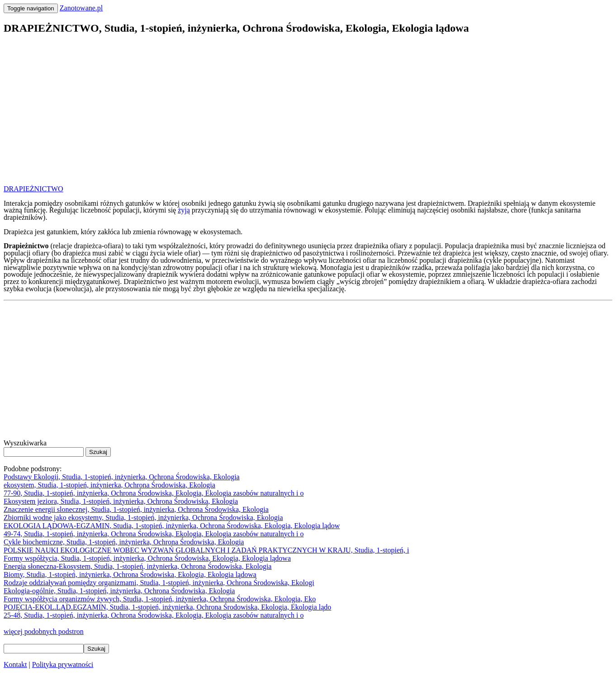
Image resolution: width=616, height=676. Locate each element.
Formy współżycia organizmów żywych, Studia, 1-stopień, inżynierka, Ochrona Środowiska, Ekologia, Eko (160, 599)
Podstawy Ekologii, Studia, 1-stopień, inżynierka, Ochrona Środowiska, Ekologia (122, 477)
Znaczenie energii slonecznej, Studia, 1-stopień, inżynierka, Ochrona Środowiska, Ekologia (136, 509)
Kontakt (15, 664)
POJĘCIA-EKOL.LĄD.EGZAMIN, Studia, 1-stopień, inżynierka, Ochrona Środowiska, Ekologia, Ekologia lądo (167, 607)
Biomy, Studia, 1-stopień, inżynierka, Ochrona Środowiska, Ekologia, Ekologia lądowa (130, 574)
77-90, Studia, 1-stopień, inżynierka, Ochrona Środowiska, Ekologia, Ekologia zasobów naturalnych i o (154, 493)
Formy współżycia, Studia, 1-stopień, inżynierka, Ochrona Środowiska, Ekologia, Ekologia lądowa (147, 558)
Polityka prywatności (63, 664)
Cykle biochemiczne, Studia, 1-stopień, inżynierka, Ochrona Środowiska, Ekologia (124, 542)
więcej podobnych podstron (44, 631)
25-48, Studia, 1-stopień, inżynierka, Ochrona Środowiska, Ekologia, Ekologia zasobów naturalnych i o (154, 615)
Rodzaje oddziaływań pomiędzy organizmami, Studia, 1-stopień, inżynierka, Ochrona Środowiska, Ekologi (159, 583)
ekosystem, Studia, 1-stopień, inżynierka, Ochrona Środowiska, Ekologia (109, 485)
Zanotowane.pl (81, 8)
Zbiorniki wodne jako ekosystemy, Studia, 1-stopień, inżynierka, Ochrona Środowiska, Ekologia (143, 518)
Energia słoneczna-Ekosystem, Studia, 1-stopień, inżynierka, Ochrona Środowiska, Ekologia (137, 566)
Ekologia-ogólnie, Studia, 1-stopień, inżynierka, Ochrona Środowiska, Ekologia (119, 591)
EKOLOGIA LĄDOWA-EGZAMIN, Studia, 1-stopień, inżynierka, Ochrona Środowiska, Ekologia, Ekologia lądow (172, 526)
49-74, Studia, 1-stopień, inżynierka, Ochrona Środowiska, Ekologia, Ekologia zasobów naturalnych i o (154, 534)
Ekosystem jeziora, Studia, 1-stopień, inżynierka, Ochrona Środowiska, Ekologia (121, 501)
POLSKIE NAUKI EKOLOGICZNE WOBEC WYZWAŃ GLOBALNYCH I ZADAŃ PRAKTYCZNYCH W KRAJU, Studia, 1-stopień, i (206, 550)
